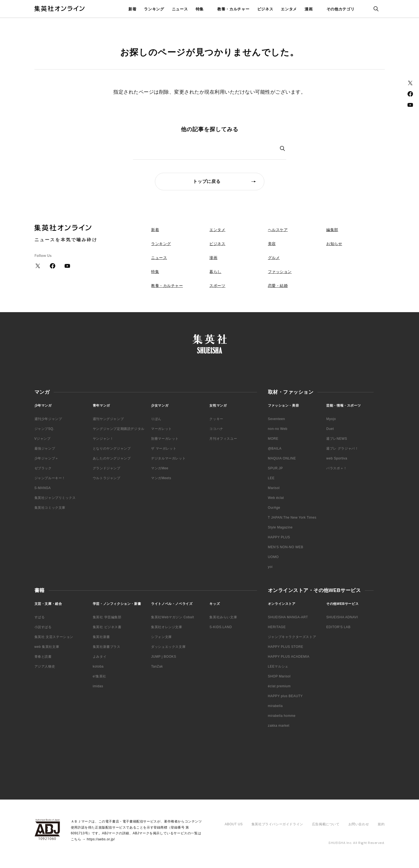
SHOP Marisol (279, 676)
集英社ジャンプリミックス (55, 498)
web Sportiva (337, 458)
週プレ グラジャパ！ (342, 449)
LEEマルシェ (278, 666)
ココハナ (216, 429)
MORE (273, 439)
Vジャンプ (43, 439)
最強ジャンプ (45, 449)
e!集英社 (99, 676)
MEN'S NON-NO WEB (286, 547)
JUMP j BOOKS (164, 657)
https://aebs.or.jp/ (101, 839)
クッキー (216, 419)
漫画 (309, 9)
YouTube (410, 105)
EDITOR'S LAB (338, 627)
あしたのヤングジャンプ (112, 458)
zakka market (279, 726)
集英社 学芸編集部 (107, 617)
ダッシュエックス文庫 (168, 647)
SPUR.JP (275, 468)
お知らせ (334, 244)
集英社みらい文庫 (223, 617)
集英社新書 (101, 637)
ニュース (180, 9)
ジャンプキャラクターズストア (292, 637)
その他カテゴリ (341, 9)
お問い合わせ (359, 824)
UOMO (273, 557)
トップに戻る (207, 181)
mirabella (275, 706)
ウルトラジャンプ (107, 478)
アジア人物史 (45, 666)
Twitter (410, 83)
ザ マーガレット (164, 449)
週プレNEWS (337, 439)
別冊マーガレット (165, 439)
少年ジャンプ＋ (47, 458)
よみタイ (100, 657)
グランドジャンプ (107, 468)
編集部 (332, 230)
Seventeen (277, 419)
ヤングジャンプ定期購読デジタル (119, 429)
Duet (330, 429)
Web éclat (276, 498)
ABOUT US (234, 824)
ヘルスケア (278, 230)
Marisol (274, 488)
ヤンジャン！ (103, 439)
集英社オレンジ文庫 (167, 627)
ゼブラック (43, 468)
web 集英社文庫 (47, 647)
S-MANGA (43, 488)
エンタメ (289, 9)
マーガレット (161, 429)
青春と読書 (43, 657)
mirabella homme (282, 716)
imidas (98, 686)
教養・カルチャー (233, 9)
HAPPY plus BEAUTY (285, 696)
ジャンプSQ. (44, 429)
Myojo (331, 419)
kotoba (98, 666)
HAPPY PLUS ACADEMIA (289, 657)
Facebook (410, 94)
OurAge (274, 508)
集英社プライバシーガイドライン (277, 824)
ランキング (154, 9)
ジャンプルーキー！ (50, 478)
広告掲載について (326, 824)
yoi (270, 567)
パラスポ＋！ (337, 468)
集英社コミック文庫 (50, 508)
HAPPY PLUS (279, 537)
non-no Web (278, 429)
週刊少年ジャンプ (48, 419)
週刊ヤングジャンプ (108, 419)
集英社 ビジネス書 (107, 627)
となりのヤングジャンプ (112, 449)
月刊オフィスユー (223, 439)
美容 (272, 244)
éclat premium (279, 686)
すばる (40, 617)
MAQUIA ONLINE (282, 458)
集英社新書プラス (107, 647)
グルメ (274, 258)
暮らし (215, 272)
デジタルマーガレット (168, 458)
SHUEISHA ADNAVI (342, 617)
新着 (132, 9)
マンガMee (160, 468)
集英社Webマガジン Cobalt (173, 617)
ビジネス (265, 9)
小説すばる (43, 627)
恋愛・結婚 (278, 286)
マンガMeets (161, 478)
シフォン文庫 (161, 637)
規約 (381, 824)
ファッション (280, 272)
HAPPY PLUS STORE (286, 647)
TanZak (157, 666)
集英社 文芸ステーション (54, 637)
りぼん (156, 419)
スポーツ (217, 286)
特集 (200, 9)
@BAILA (275, 449)
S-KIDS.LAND (221, 627)
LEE (271, 478)
